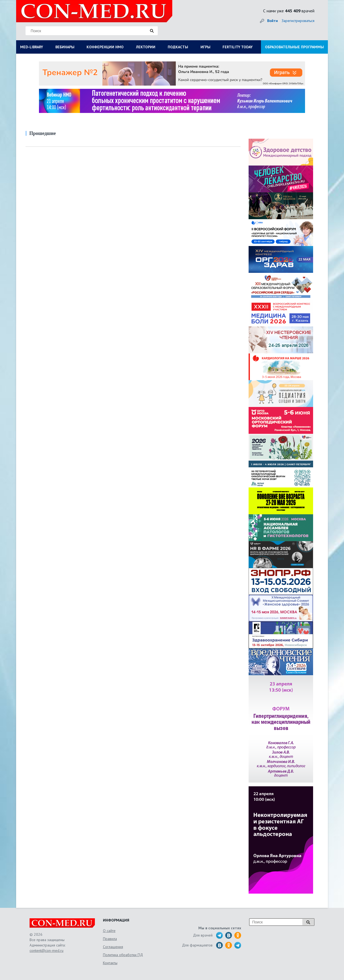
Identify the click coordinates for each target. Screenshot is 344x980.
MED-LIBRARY (32, 47)
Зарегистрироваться (298, 21)
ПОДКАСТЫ (178, 47)
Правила (110, 939)
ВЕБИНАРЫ (65, 47)
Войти (273, 21)
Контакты (110, 963)
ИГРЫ (205, 47)
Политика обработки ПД (123, 955)
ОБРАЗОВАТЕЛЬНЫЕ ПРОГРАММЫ (294, 47)
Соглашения (113, 947)
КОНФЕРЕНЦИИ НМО (105, 47)
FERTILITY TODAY (238, 47)
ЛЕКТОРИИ (146, 47)
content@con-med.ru (46, 950)
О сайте (109, 931)
